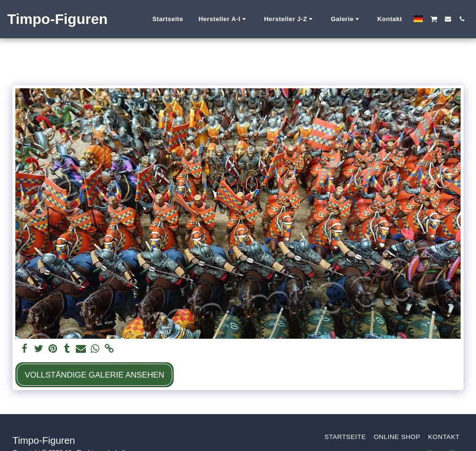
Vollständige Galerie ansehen (94, 375)
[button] (224, 19)
